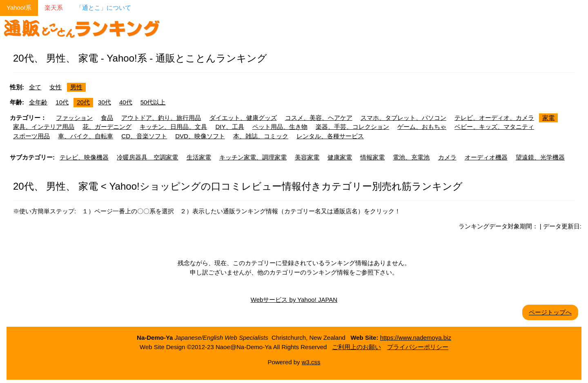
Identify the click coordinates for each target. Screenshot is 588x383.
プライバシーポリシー (418, 347)
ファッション (74, 118)
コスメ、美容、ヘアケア (319, 118)
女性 (56, 87)
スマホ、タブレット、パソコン (403, 118)
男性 (76, 87)
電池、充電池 (411, 157)
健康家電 (340, 157)
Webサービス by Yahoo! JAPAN (294, 300)
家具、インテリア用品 (44, 127)
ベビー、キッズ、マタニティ (494, 127)
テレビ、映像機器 (84, 157)
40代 (126, 102)
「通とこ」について (104, 8)
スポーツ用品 (31, 136)
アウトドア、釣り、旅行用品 (161, 118)
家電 (548, 118)
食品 (107, 118)
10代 (62, 102)
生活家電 (199, 157)
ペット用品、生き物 (280, 127)
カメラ (447, 157)
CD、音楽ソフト (144, 136)
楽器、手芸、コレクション (352, 127)
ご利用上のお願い (356, 347)
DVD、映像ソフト (200, 136)
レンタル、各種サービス (330, 136)
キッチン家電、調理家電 (253, 157)
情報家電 (372, 157)
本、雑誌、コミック (261, 136)
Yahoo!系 (19, 8)
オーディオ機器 (486, 157)
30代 (105, 102)
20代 (83, 102)
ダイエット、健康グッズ (243, 118)
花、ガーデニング (107, 127)
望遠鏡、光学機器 (540, 157)
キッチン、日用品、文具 (173, 127)
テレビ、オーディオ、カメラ (494, 118)
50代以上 (153, 102)
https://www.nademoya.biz (416, 338)
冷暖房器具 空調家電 (147, 157)
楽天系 (54, 8)
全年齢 (38, 102)
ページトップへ (550, 312)
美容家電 (307, 157)
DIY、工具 (230, 127)
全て (35, 87)
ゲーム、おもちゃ (422, 127)
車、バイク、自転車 (86, 136)
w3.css (311, 362)
